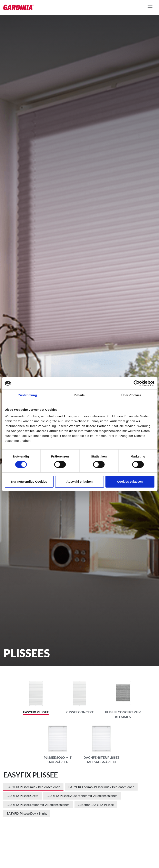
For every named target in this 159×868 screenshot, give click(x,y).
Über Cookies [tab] (131, 395)
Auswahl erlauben (79, 482)
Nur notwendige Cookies (29, 482)
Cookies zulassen (130, 482)
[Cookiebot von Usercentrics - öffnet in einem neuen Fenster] (136, 383)
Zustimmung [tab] (28, 395)
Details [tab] (80, 395)
